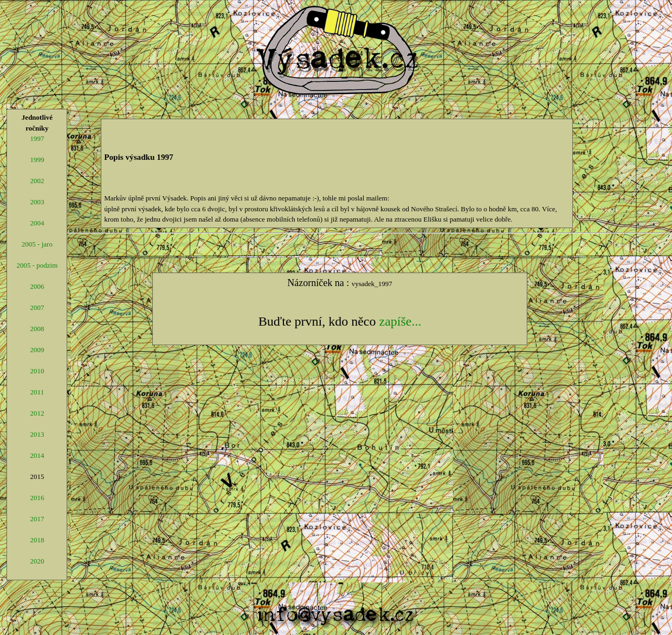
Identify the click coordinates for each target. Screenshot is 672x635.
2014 (37, 455)
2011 (37, 392)
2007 (37, 307)
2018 (37, 540)
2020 (37, 561)
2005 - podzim (37, 265)
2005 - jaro (37, 244)
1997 (37, 138)
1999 (37, 160)
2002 (37, 181)
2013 (37, 434)
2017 (37, 519)
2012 (37, 413)
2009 (37, 350)
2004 (37, 223)
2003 (37, 202)
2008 (37, 329)
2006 (37, 286)
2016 (37, 498)
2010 (37, 371)
